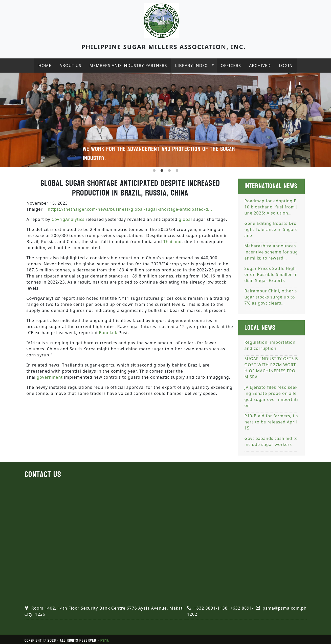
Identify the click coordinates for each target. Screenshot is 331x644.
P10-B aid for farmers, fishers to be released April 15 (271, 422)
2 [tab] (162, 171)
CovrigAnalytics (68, 219)
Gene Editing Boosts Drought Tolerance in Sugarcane (271, 229)
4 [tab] (177, 171)
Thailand (173, 242)
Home (45, 66)
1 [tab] (154, 171)
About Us (70, 66)
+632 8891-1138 (211, 608)
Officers (231, 66)
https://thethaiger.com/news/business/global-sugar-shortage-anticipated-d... (130, 209)
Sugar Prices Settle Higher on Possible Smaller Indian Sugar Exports (271, 274)
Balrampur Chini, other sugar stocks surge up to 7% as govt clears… (271, 297)
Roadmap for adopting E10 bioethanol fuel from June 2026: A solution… (271, 207)
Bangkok (108, 333)
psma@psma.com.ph (285, 608)
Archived (260, 66)
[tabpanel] (165, 120)
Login (286, 66)
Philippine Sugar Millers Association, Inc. (164, 47)
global (185, 219)
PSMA (105, 640)
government (50, 377)
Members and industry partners (128, 66)
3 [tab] (169, 171)
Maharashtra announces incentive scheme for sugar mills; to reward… (271, 252)
